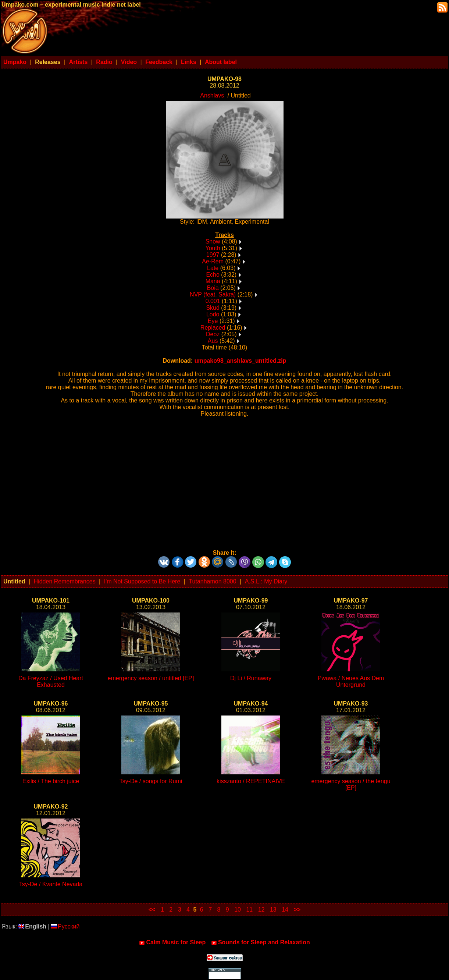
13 (273, 910)
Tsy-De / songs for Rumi (151, 781)
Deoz (213, 334)
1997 (213, 255)
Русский (65, 926)
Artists (79, 62)
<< (152, 910)
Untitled (14, 581)
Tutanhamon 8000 (212, 581)
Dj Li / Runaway (251, 678)
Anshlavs (212, 95)
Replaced (213, 328)
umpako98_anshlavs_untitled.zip (240, 361)
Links (189, 62)
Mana (213, 281)
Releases (48, 62)
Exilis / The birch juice (51, 781)
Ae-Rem (213, 261)
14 (285, 910)
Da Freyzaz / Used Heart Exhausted (51, 681)
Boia (213, 288)
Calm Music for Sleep (172, 942)
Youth (213, 248)
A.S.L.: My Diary (266, 581)
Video (129, 62)
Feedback (159, 62)
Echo (213, 275)
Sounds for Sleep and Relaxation (261, 942)
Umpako (15, 62)
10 (238, 910)
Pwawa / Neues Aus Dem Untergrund (351, 681)
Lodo (213, 314)
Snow (213, 242)
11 (249, 910)
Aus (213, 341)
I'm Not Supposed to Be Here (142, 581)
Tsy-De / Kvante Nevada (51, 884)
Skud (213, 308)
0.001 (213, 301)
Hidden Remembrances (65, 581)
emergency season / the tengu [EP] (351, 784)
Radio (104, 62)
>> (297, 910)
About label (221, 62)
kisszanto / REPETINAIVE (251, 781)
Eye (213, 321)
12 (261, 910)
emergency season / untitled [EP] (151, 678)
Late (213, 268)
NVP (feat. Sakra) (213, 294)
